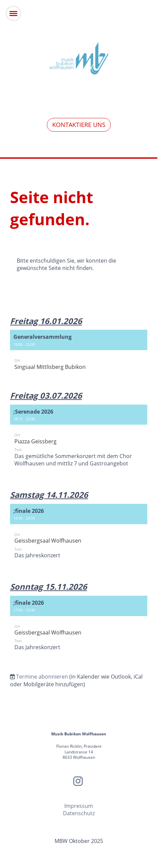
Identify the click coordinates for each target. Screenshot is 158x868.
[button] (79, 353)
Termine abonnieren (42, 677)
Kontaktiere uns (79, 125)
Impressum (79, 806)
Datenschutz (79, 813)
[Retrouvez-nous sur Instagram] (78, 781)
